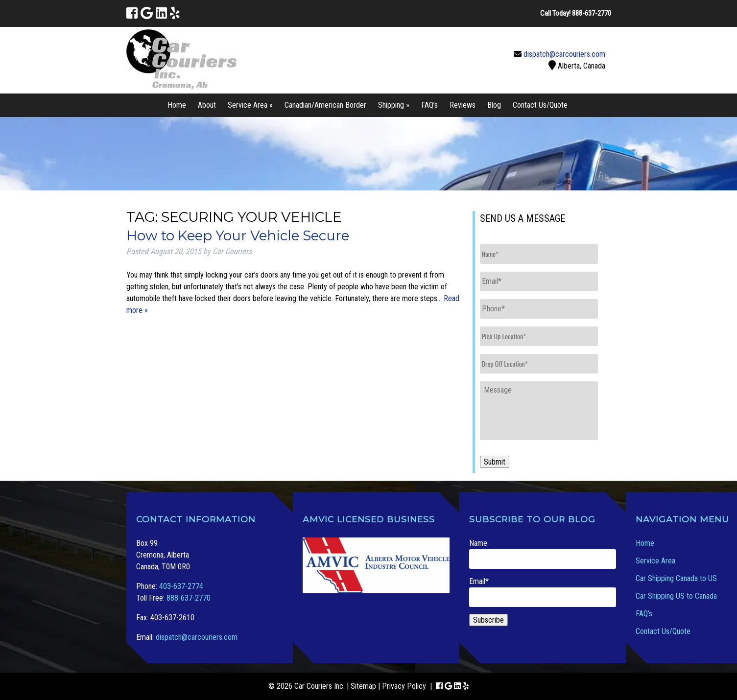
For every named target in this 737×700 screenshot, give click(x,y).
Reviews (463, 105)
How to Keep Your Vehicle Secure (238, 235)
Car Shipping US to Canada (676, 596)
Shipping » (394, 105)
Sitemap (363, 686)
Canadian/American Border (325, 105)
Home (177, 105)
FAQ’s (429, 105)
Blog (494, 105)
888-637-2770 (189, 598)
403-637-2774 (181, 586)
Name (543, 554)
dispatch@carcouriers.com (564, 54)
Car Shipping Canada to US (676, 578)
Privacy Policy (404, 686)
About (207, 105)
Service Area (655, 561)
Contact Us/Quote (540, 105)
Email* (543, 592)
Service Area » (250, 105)
